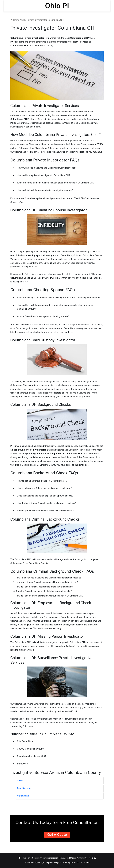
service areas (48, 858)
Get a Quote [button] (57, 835)
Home (15, 20)
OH (23, 20)
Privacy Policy (90, 858)
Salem (20, 781)
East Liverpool (24, 788)
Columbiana (23, 796)
